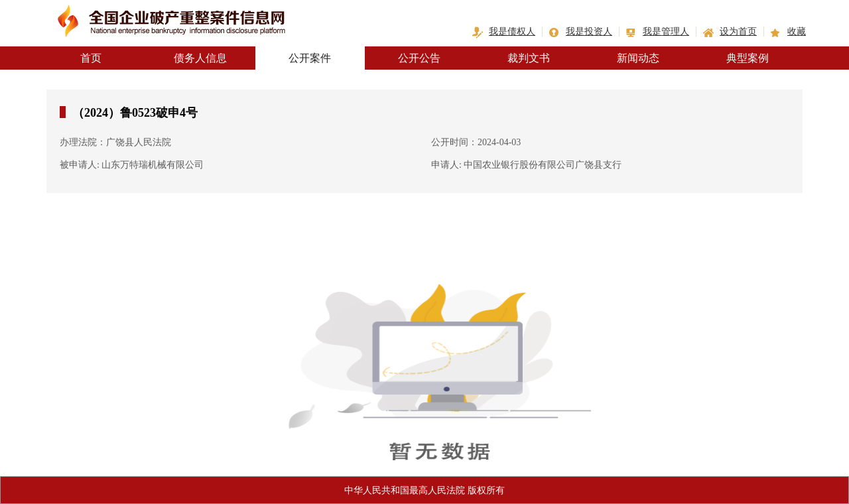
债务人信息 (200, 58)
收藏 (797, 31)
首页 (91, 58)
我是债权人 (512, 31)
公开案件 (310, 58)
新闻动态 (638, 58)
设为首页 (738, 31)
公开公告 (419, 58)
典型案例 (748, 58)
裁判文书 (529, 58)
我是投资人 (589, 31)
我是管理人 (666, 31)
